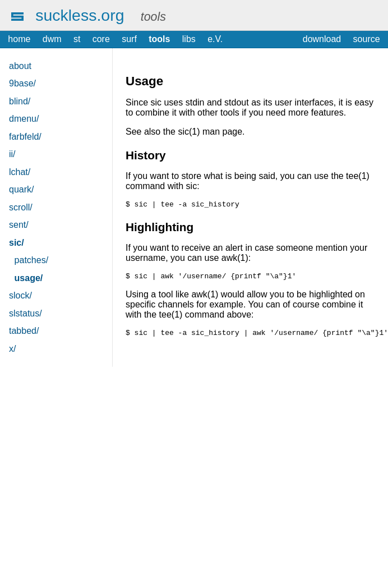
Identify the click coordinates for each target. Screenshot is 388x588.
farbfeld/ (25, 137)
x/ (12, 349)
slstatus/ (26, 313)
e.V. (215, 39)
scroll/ (21, 207)
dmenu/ (24, 119)
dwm (52, 39)
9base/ (22, 83)
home (19, 39)
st (77, 39)
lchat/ (20, 172)
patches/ (31, 260)
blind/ (20, 101)
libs (189, 39)
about (20, 66)
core (101, 39)
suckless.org (80, 15)
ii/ (12, 154)
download (322, 39)
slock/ (20, 295)
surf (129, 39)
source (367, 39)
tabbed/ (24, 331)
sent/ (19, 225)
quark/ (21, 189)
